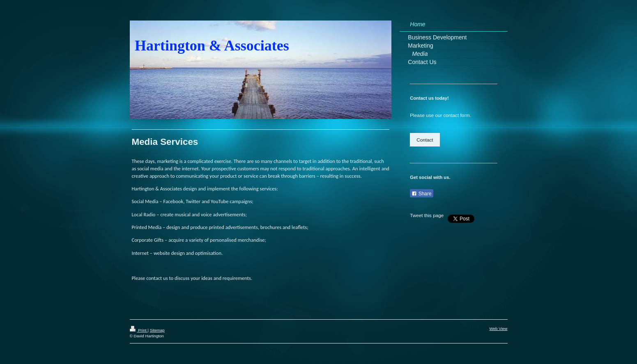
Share (421, 194)
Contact (425, 140)
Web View (498, 329)
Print (139, 330)
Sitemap (157, 330)
